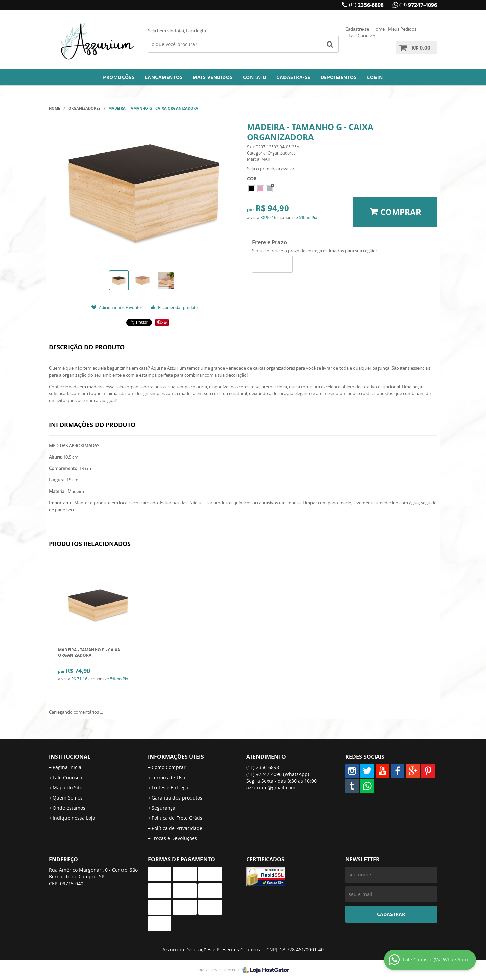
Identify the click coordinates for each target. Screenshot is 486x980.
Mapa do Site (67, 788)
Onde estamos (69, 808)
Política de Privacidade (177, 828)
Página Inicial (68, 767)
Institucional (70, 757)
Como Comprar (169, 767)
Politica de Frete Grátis (177, 818)
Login (375, 77)
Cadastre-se (357, 29)
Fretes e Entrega (170, 788)
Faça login (196, 31)
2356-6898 (366, 5)
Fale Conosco (362, 36)
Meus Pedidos (402, 29)
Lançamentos (164, 77)
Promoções (119, 77)
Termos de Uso (168, 777)
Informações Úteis (176, 757)
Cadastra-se (293, 77)
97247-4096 (418, 5)
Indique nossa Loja (74, 818)
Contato (255, 77)
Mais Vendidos (213, 77)
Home (379, 29)
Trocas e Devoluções (174, 838)
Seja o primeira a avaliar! (271, 169)
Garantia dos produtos (177, 798)
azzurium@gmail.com (271, 788)
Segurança (164, 808)
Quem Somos (68, 798)
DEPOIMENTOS (339, 77)
